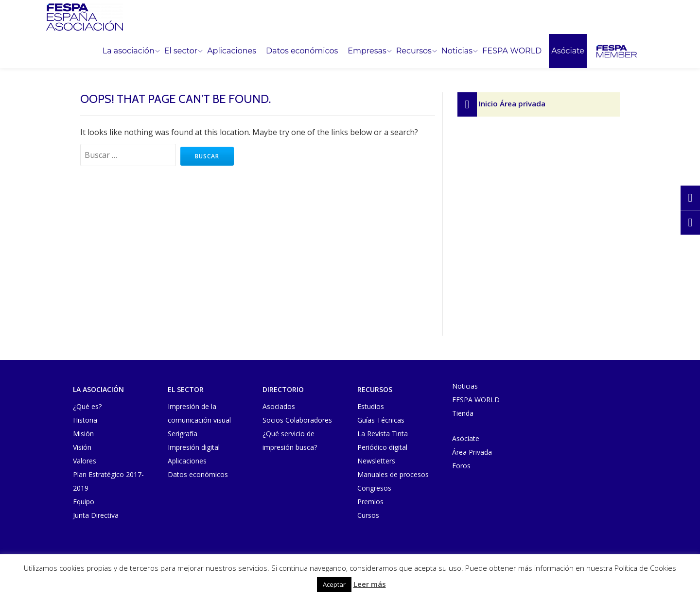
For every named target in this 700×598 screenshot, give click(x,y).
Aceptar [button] (334, 584)
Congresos (374, 488)
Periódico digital (382, 447)
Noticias (457, 51)
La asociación (129, 51)
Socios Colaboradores (297, 420)
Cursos (368, 515)
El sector (181, 51)
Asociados (279, 406)
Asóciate (568, 51)
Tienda (463, 413)
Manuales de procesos (393, 474)
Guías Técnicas (381, 420)
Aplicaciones (232, 51)
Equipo (84, 502)
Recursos (414, 51)
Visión (82, 447)
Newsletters (376, 461)
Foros (461, 466)
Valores (85, 461)
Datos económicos (302, 51)
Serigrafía (183, 434)
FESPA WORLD (512, 51)
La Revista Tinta (383, 434)
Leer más (370, 584)
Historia (85, 420)
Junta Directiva (96, 515)
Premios (370, 502)
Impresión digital (194, 447)
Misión (83, 434)
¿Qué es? (87, 406)
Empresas (367, 51)
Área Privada (472, 452)
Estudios (371, 406)
